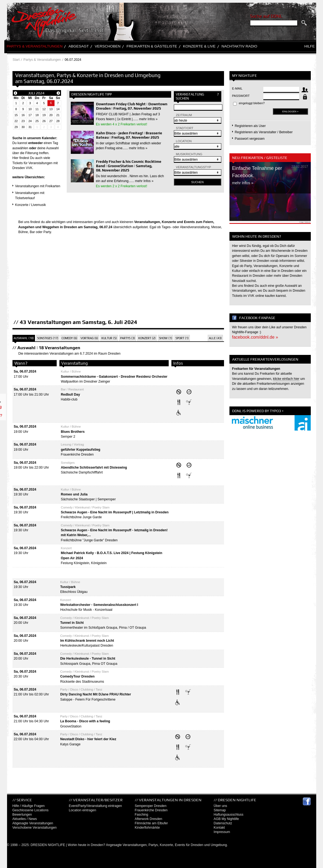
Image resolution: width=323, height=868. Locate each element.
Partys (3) (128, 338)
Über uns (220, 806)
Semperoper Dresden (151, 806)
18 (37, 115)
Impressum (222, 832)
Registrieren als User (250, 126)
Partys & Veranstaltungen (35, 46)
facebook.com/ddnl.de (253, 337)
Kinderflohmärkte (147, 828)
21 (58, 115)
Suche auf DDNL (266, 16)
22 (16, 121)
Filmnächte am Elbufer (151, 823)
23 (23, 121)
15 (16, 115)
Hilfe (310, 46)
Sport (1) (182, 338)
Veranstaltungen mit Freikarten (38, 186)
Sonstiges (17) (48, 338)
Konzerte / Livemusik (31, 205)
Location (184, 141)
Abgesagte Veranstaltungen (33, 823)
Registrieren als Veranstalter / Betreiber (264, 132)
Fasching (142, 815)
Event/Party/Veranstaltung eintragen (95, 806)
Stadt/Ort (185, 128)
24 (30, 121)
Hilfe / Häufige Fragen (29, 806)
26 (44, 121)
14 (58, 109)
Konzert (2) (147, 338)
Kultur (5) (109, 338)
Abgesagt (79, 46)
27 (51, 121)
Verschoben (108, 46)
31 (30, 127)
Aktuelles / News (25, 819)
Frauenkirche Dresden (151, 810)
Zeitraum (184, 115)
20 (51, 115)
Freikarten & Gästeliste (152, 46)
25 (37, 121)
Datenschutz (223, 823)
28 (58, 121)
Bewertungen (22, 815)
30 (23, 127)
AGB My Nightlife (226, 819)
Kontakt (219, 828)
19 (44, 115)
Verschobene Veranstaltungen (35, 828)
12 (44, 109)
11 (37, 109)
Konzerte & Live (199, 46)
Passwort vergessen (250, 139)
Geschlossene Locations (31, 810)
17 (30, 115)
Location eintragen (83, 810)
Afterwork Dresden (148, 819)
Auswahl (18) (24, 338)
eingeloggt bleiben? (252, 103)
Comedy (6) (69, 338)
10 (30, 109)
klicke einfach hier (286, 379)
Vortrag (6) (89, 338)
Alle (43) (215, 338)
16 (23, 115)
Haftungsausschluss (229, 815)
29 (16, 127)
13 (51, 109)
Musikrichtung (189, 154)
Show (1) (166, 338)
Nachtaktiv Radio (239, 46)
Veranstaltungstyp (194, 167)
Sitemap (220, 810)
